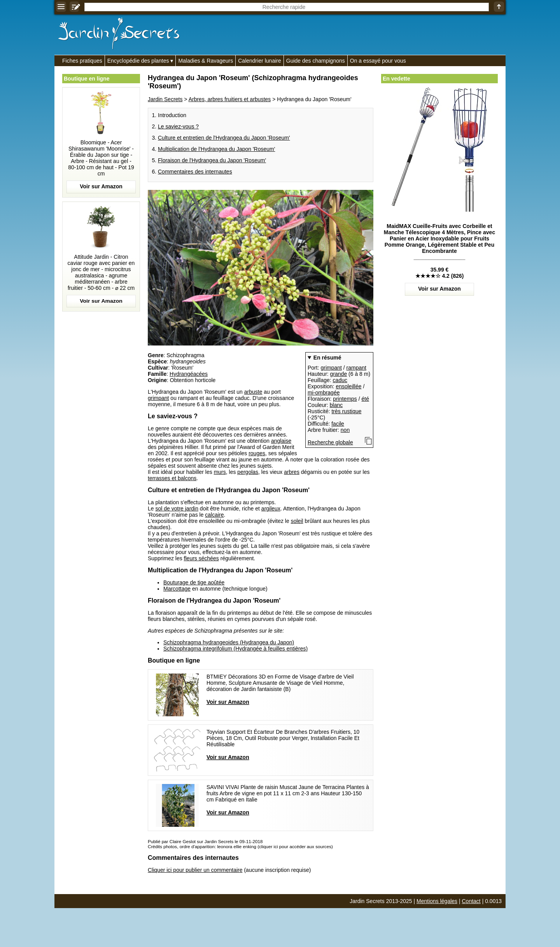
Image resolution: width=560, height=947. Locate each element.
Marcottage (177, 589)
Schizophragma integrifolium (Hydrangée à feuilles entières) (235, 649)
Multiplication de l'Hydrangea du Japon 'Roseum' (216, 149)
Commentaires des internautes (195, 172)
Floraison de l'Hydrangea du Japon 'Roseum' (212, 160)
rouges (257, 453)
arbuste (253, 392)
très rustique (346, 411)
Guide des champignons (316, 61)
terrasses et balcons (172, 478)
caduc (340, 380)
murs (220, 472)
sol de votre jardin (177, 509)
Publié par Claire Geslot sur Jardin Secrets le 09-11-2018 (205, 841)
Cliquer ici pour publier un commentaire (195, 870)
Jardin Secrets (165, 99)
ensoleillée (348, 386)
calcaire (214, 515)
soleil (297, 521)
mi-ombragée (324, 393)
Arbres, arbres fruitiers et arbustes (230, 99)
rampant (356, 368)
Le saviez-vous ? (178, 126)
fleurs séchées (201, 558)
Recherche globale (330, 442)
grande (339, 374)
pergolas (248, 472)
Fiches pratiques (82, 61)
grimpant (331, 368)
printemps (345, 399)
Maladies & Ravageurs (206, 61)
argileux (271, 509)
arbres (292, 472)
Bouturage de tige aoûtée (194, 582)
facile (338, 424)
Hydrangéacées (189, 374)
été (365, 399)
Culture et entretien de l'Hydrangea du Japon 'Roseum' (224, 138)
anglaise (281, 441)
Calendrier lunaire (260, 61)
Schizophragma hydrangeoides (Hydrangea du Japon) (229, 642)
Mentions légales (437, 901)
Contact (471, 901)
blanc (336, 405)
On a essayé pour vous (378, 61)
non (345, 430)
